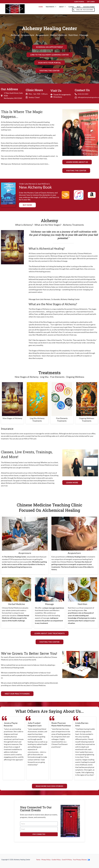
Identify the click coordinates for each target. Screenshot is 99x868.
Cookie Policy (57, 860)
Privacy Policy (46, 860)
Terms (38, 860)
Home (41, 7)
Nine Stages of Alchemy (12, 418)
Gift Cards (91, 2)
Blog (79, 7)
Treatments (51, 7)
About (62, 7)
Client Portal (79, 2)
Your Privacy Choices (83, 860)
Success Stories (89, 7)
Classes (71, 7)
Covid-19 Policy (68, 860)
